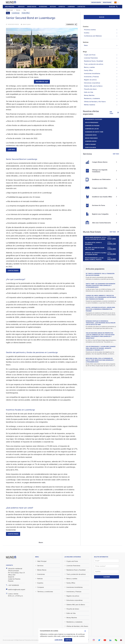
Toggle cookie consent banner (85, 631)
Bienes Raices (32, 7)
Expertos (62, 7)
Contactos (81, 7)
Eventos (86, 27)
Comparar (71, 7)
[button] (21, 7)
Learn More (59, 640)
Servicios (21, 7)
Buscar (102, 17)
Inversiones (43, 7)
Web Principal (10, 7)
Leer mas (11, 150)
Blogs (85, 52)
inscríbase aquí (42, 82)
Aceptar (68, 640)
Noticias (53, 7)
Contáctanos (13, 534)
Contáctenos (13, 271)
